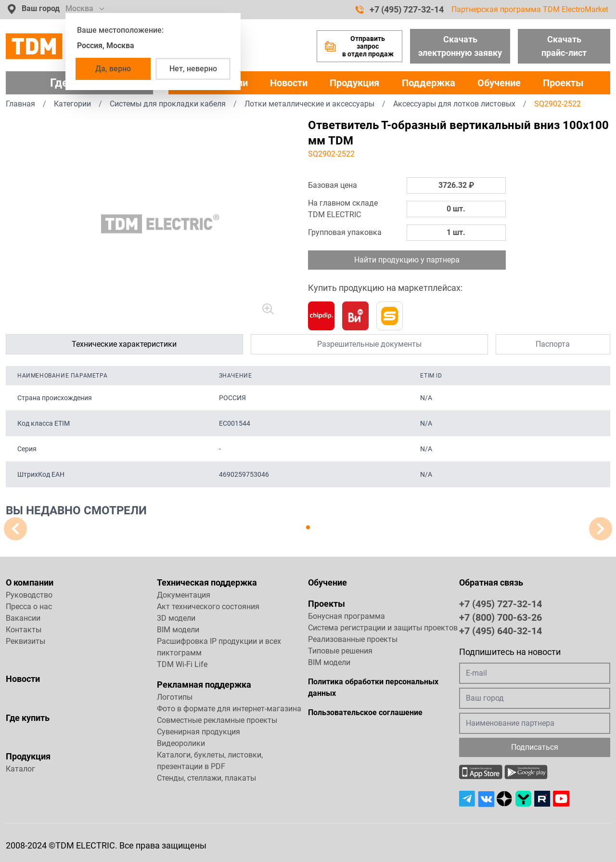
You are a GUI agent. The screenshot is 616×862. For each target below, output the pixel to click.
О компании (30, 582)
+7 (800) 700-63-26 (500, 617)
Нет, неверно (193, 69)
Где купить (28, 718)
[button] (308, 527)
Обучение (499, 83)
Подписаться (535, 747)
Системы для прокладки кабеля (168, 104)
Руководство (29, 595)
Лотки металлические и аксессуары (309, 104)
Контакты (24, 630)
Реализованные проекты (353, 639)
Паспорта (553, 344)
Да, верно (113, 69)
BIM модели (178, 630)
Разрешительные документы (369, 344)
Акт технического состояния (208, 607)
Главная (20, 104)
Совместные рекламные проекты (217, 720)
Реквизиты (26, 641)
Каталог (20, 769)
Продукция (354, 83)
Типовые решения (340, 651)
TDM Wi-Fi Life (182, 664)
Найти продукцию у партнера (407, 260)
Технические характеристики (124, 344)
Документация (184, 595)
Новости (289, 83)
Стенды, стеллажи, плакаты (206, 778)
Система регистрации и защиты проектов (383, 628)
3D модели (176, 618)
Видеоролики (181, 743)
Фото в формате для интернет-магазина (229, 709)
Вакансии (23, 618)
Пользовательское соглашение (365, 712)
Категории (72, 104)
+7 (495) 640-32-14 (500, 630)
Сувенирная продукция (199, 732)
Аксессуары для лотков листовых (454, 104)
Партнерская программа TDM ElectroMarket (530, 9)
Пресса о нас (29, 607)
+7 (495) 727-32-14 (399, 10)
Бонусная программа (346, 616)
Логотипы (175, 697)
